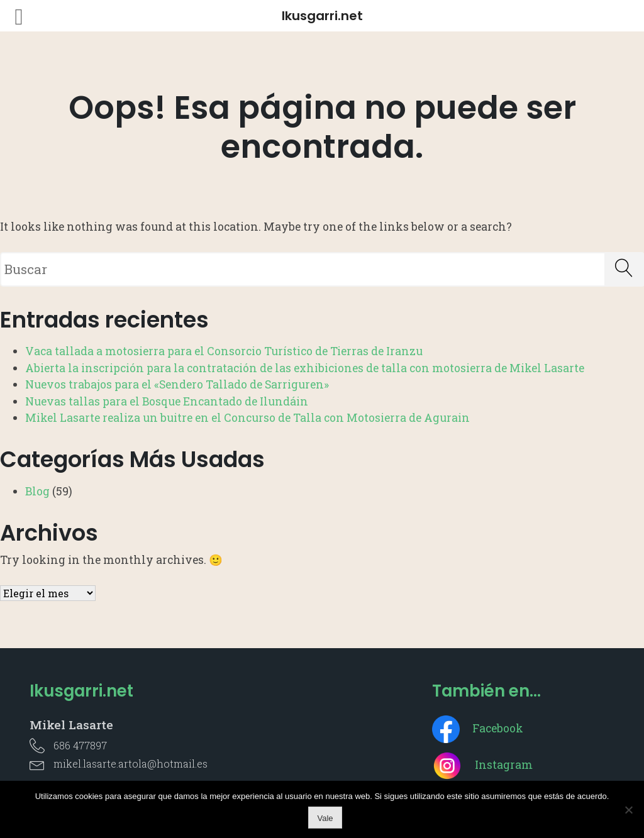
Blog (37, 491)
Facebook (478, 728)
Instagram (482, 765)
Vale (325, 818)
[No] (628, 810)
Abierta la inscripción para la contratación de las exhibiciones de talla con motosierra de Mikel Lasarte (305, 368)
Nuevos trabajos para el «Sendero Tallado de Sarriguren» (177, 384)
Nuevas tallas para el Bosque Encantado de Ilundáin (167, 401)
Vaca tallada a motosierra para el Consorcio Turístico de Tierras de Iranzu (224, 351)
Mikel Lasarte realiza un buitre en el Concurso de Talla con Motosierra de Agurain (247, 418)
